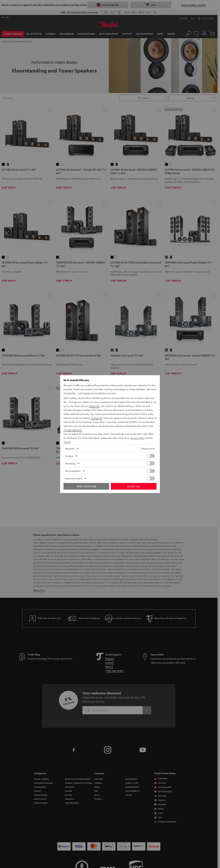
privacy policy (137, 438)
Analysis (69, 456)
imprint (67, 442)
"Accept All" (97, 418)
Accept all (134, 486)
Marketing (70, 463)
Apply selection (86, 486)
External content (74, 478)
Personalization (73, 471)
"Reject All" (94, 406)
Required (70, 448)
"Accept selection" (73, 430)
